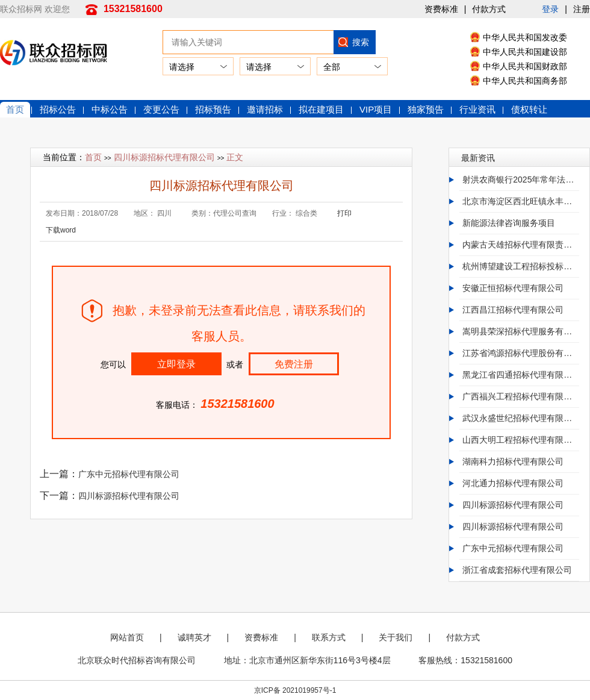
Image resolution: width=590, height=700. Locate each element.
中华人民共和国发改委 (525, 37)
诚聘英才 (194, 637)
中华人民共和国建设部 (525, 52)
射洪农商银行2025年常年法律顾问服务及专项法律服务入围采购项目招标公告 (520, 180)
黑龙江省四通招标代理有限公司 (520, 375)
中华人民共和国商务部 (525, 81)
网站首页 (127, 637)
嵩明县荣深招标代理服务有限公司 (520, 331)
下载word (61, 230)
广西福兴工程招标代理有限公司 (520, 396)
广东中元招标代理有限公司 (129, 474)
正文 (235, 157)
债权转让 (529, 109)
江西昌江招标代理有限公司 (513, 310)
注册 (582, 9)
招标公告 (58, 109)
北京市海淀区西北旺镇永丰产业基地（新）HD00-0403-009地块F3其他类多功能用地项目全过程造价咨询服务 (520, 201)
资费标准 (441, 9)
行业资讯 (477, 109)
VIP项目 (376, 109)
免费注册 (294, 364)
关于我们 (396, 637)
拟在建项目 (321, 109)
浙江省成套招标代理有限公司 (517, 570)
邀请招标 (265, 109)
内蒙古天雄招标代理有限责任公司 (520, 245)
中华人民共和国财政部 (525, 66)
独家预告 (426, 109)
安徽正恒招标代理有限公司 (513, 288)
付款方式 (489, 9)
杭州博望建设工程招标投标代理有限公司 (520, 266)
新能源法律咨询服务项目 (509, 223)
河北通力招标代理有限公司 (513, 483)
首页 (15, 109)
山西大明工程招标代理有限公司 (520, 440)
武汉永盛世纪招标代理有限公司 (520, 418)
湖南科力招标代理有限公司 (513, 461)
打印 (344, 213)
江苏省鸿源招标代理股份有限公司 (520, 353)
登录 (550, 9)
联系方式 (329, 637)
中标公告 (110, 109)
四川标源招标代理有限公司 (164, 157)
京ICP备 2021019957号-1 (295, 690)
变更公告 (161, 109)
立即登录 (176, 364)
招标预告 (213, 109)
